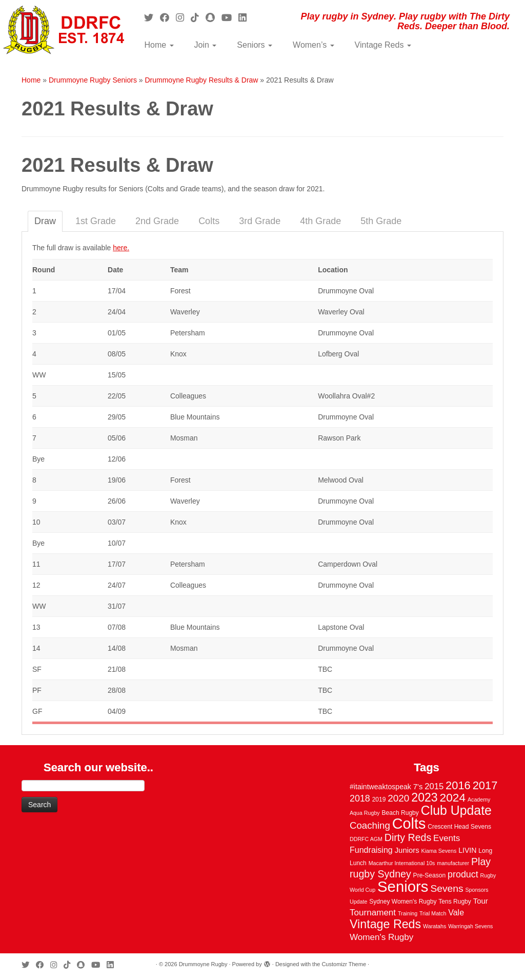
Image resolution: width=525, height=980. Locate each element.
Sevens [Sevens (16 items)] (447, 888)
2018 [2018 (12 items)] (360, 798)
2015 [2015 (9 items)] (434, 786)
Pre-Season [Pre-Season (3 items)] (430, 875)
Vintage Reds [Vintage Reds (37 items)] (385, 924)
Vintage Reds (383, 45)
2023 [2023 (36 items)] (424, 797)
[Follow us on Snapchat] (214, 18)
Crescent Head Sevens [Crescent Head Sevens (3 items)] (459, 827)
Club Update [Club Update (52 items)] (456, 810)
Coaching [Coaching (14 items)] (370, 825)
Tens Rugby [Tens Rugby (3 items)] (455, 902)
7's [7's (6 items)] (418, 787)
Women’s (314, 45)
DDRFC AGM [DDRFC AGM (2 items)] (366, 839)
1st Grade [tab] (96, 221)
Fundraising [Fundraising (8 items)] (371, 850)
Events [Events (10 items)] (447, 838)
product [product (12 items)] (463, 874)
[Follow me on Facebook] (168, 18)
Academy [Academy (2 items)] (479, 799)
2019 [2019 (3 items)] (379, 799)
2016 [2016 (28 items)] (458, 785)
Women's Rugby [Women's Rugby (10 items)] (381, 937)
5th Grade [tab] (381, 221)
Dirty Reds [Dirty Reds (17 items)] (408, 837)
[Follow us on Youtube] (230, 18)
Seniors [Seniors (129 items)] (403, 886)
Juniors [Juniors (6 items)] (407, 850)
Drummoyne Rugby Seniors (93, 80)
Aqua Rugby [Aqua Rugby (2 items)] (365, 813)
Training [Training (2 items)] (408, 913)
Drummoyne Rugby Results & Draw (201, 80)
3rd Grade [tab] (260, 221)
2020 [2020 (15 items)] (398, 798)
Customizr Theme (344, 964)
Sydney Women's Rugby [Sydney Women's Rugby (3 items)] (403, 902)
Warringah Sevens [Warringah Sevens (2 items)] (470, 926)
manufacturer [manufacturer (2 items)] (453, 863)
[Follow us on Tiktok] (198, 18)
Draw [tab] (45, 221)
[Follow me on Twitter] (152, 18)
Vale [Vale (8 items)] (456, 912)
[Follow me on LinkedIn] (246, 18)
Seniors (255, 45)
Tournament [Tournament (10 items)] (373, 913)
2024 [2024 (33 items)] (453, 797)
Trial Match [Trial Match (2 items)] (433, 913)
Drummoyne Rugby (203, 964)
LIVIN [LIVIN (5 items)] (467, 850)
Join (206, 45)
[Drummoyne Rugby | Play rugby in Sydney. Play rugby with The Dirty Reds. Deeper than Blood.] (62, 31)
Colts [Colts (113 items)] (409, 824)
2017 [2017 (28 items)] (485, 785)
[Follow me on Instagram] (183, 18)
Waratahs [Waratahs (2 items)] (435, 926)
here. (121, 248)
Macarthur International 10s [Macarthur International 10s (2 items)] (402, 863)
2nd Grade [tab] (157, 221)
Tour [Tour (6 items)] (481, 901)
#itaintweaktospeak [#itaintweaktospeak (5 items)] (380, 787)
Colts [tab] (209, 221)
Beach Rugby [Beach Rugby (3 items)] (400, 813)
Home (159, 45)
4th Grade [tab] (320, 221)
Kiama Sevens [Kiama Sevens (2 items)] (439, 851)
